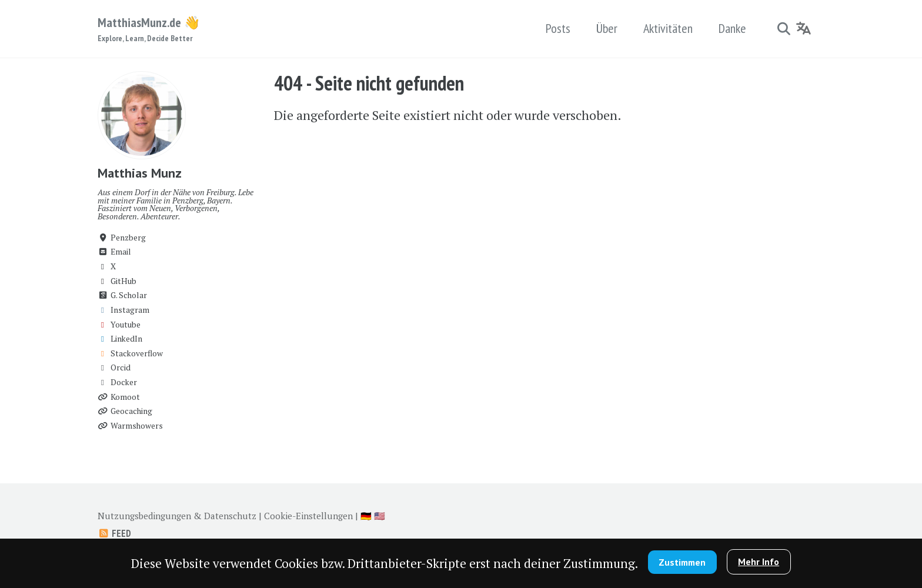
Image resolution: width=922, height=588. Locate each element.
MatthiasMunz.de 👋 (149, 29)
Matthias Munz (140, 173)
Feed (114, 533)
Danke (732, 28)
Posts (558, 28)
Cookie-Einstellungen (308, 516)
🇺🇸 (380, 516)
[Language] (804, 28)
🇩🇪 (366, 516)
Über (607, 28)
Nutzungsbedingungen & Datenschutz (177, 516)
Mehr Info (759, 562)
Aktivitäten (668, 28)
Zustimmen (682, 562)
